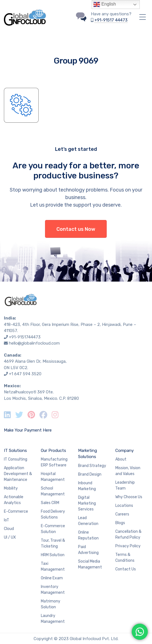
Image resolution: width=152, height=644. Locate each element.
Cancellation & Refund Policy (128, 534)
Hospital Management (53, 477)
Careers (122, 514)
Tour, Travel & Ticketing (53, 543)
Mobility (11, 488)
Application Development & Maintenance (18, 474)
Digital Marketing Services (87, 503)
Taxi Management (53, 566)
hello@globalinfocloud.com (34, 343)
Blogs (120, 523)
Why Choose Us (129, 497)
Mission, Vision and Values (128, 471)
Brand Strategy (92, 466)
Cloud (9, 529)
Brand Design (90, 474)
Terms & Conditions (125, 558)
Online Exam (52, 578)
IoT (7, 520)
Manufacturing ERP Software (54, 462)
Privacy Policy (128, 546)
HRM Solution (53, 555)
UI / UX (10, 537)
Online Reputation (88, 535)
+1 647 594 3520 (25, 374)
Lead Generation (88, 521)
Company (124, 451)
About (121, 459)
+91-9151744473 (25, 337)
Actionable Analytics (14, 500)
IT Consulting (16, 459)
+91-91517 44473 (111, 20)
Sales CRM (50, 503)
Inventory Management (53, 590)
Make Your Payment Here (28, 430)
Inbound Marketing (87, 486)
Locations (124, 506)
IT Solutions (15, 451)
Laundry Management (53, 619)
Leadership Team (125, 485)
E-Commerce (16, 511)
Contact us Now (76, 229)
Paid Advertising (88, 550)
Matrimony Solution (51, 604)
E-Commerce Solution (53, 529)
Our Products (53, 451)
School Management (53, 491)
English (105, 4)
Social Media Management (90, 564)
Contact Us (126, 569)
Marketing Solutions (88, 454)
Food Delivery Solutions (53, 514)
